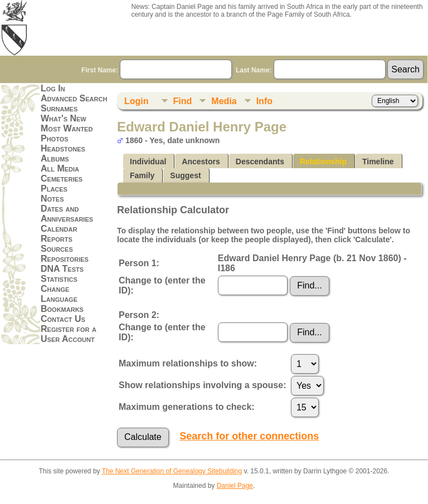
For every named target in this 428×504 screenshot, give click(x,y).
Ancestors (201, 162)
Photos (55, 138)
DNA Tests (62, 269)
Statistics (59, 279)
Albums (55, 158)
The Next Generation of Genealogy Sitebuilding (172, 471)
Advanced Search (74, 98)
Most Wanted (67, 128)
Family (142, 175)
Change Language (59, 294)
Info (264, 101)
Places (54, 189)
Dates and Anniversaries (67, 214)
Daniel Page (235, 486)
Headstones (63, 148)
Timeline (378, 162)
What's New (64, 118)
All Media (60, 168)
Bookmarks (62, 309)
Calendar (59, 229)
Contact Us (63, 319)
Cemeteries (62, 178)
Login (137, 101)
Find (183, 101)
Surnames (59, 108)
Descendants (260, 162)
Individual (148, 162)
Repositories (65, 259)
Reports (57, 239)
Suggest (185, 175)
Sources (57, 249)
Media (224, 101)
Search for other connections (249, 436)
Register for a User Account (69, 334)
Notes (52, 199)
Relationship (323, 162)
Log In (53, 88)
